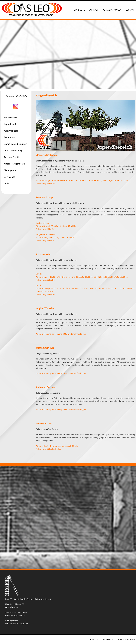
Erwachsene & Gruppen (15, 144)
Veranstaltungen (112, 10)
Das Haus (94, 10)
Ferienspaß (9, 138)
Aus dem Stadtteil (12, 157)
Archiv (7, 184)
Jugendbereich (11, 124)
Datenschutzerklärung (126, 640)
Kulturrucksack (11, 131)
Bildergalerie (10, 170)
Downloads (9, 177)
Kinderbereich (11, 118)
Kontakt (130, 10)
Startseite (79, 10)
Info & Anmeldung (13, 151)
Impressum (108, 640)
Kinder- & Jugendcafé (14, 164)
